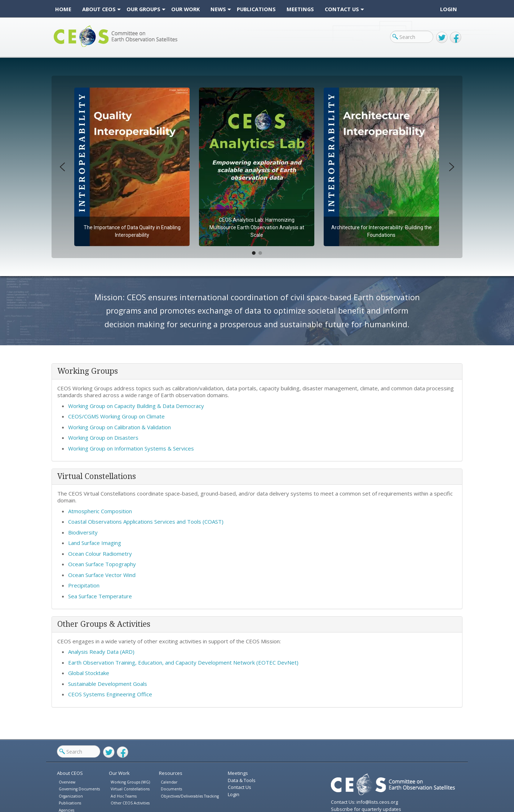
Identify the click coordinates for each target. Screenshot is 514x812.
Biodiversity (83, 532)
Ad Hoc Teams (124, 796)
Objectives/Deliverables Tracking (190, 796)
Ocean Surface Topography (102, 564)
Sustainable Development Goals (108, 684)
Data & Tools (242, 780)
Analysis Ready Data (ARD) (101, 652)
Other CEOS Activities (130, 803)
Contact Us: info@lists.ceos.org (364, 802)
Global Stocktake (89, 673)
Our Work (119, 773)
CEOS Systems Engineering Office (110, 694)
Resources (171, 773)
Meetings (238, 773)
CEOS (60, 47)
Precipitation (84, 585)
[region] (257, 167)
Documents (171, 789)
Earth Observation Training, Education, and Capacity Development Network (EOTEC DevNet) (183, 662)
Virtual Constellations (130, 789)
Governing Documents (79, 789)
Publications (70, 803)
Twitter (442, 37)
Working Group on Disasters (103, 438)
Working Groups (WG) (130, 782)
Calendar (169, 782)
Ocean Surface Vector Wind (102, 575)
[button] (132, 167)
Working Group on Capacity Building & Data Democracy (136, 406)
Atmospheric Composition (100, 511)
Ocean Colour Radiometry (100, 554)
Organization (71, 796)
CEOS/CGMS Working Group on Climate (116, 416)
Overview (67, 782)
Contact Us (240, 787)
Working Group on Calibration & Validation (119, 427)
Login (449, 9)
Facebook (456, 37)
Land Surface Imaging (95, 543)
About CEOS (70, 773)
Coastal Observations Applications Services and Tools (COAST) (146, 522)
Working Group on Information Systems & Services (132, 448)
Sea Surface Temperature (100, 596)
